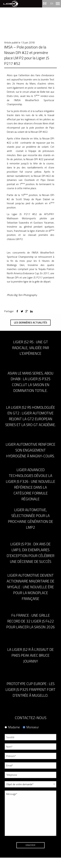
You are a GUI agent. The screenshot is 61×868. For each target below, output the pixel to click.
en (52, 3)
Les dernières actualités (31, 323)
